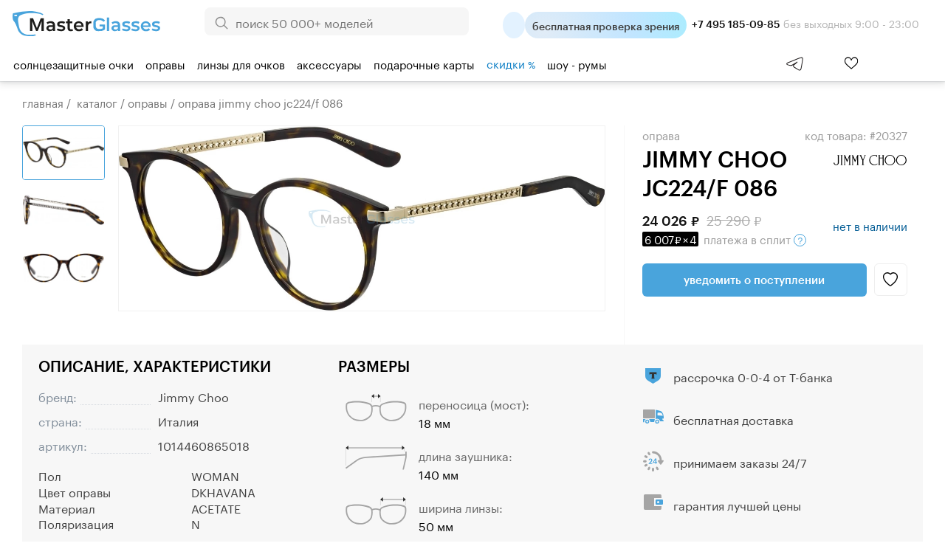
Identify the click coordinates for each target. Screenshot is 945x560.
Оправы (165, 63)
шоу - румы (577, 63)
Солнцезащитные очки (73, 63)
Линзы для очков (241, 63)
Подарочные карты (424, 63)
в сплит (724, 238)
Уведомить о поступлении (754, 280)
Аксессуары (329, 63)
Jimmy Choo (193, 396)
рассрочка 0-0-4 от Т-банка (753, 376)
